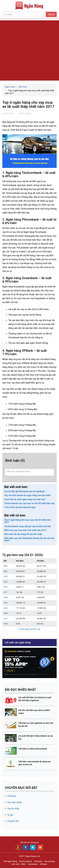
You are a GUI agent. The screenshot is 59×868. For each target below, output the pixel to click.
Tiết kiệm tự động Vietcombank (33, 749)
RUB (6, 624)
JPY (5, 592)
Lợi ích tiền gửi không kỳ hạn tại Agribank (24, 491)
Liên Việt (15, 864)
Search (51, 14)
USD (6, 566)
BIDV (24, 864)
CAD (6, 603)
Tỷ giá (10, 815)
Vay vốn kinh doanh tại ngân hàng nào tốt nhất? (27, 495)
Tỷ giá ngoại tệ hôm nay (29, 629)
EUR (6, 576)
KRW (6, 613)
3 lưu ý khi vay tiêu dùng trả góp (20, 507)
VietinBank (33, 864)
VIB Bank (38, 861)
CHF (6, 619)
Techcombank (25, 861)
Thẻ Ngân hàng (10, 861)
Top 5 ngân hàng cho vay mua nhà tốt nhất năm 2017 (28, 521)
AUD (6, 608)
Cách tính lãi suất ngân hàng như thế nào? (25, 499)
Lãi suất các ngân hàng (18, 642)
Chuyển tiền (13, 821)
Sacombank (50, 861)
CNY (6, 587)
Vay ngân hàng (14, 802)
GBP (6, 571)
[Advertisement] (29, 50)
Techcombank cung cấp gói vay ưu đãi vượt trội (28, 526)
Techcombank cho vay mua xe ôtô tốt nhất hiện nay (29, 503)
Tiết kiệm (12, 796)
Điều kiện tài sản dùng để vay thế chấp (23, 534)
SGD (6, 582)
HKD (6, 597)
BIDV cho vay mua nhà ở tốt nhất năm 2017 (25, 530)
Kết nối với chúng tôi (29, 842)
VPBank (43, 864)
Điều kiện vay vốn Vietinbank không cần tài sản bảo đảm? (29, 539)
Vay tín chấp (13, 809)
